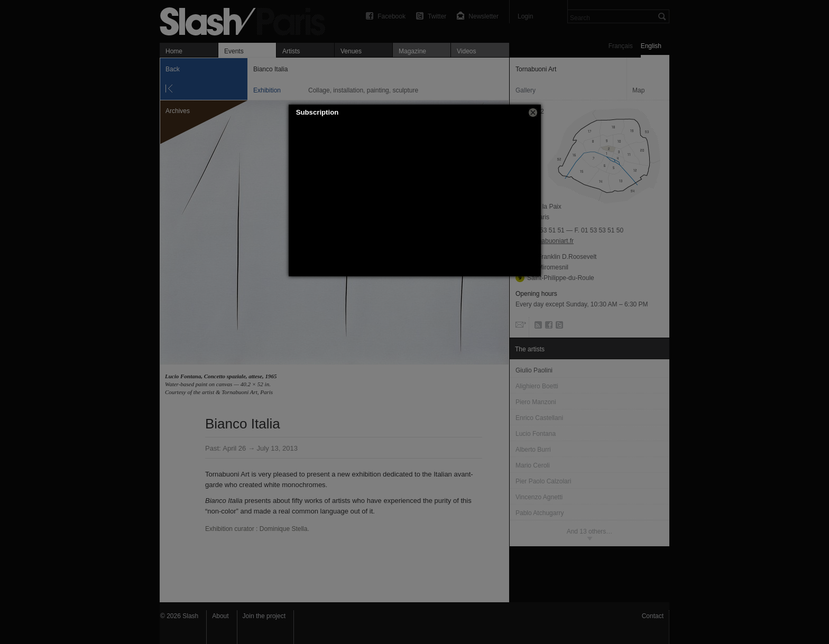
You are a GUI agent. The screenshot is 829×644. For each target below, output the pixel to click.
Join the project (264, 616)
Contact (653, 616)
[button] (533, 113)
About (220, 616)
